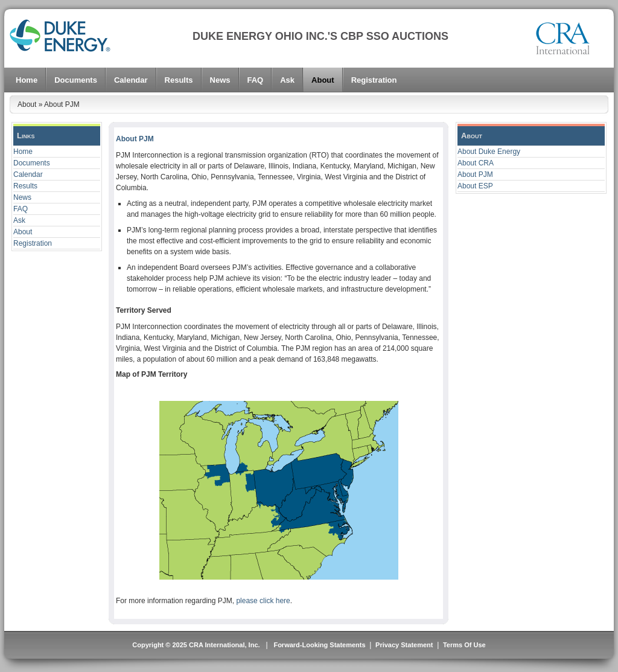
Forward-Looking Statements (318, 645)
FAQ (21, 209)
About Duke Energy (489, 152)
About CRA (476, 163)
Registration (33, 243)
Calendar (28, 174)
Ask (19, 220)
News (22, 197)
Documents (32, 163)
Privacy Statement (404, 645)
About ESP (475, 186)
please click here (263, 601)
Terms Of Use (464, 645)
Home (23, 152)
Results (25, 186)
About (23, 232)
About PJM (475, 174)
